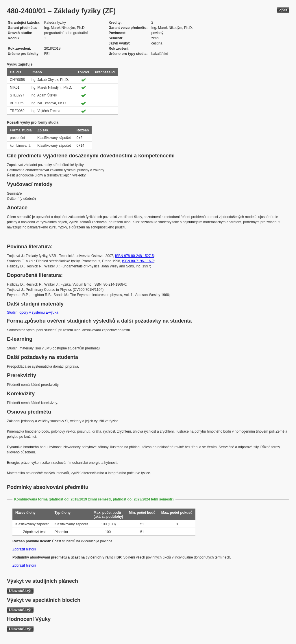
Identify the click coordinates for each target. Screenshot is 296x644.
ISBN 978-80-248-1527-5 (134, 256)
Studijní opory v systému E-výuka (33, 312)
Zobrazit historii (24, 549)
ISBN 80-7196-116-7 (138, 261)
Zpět (283, 10)
